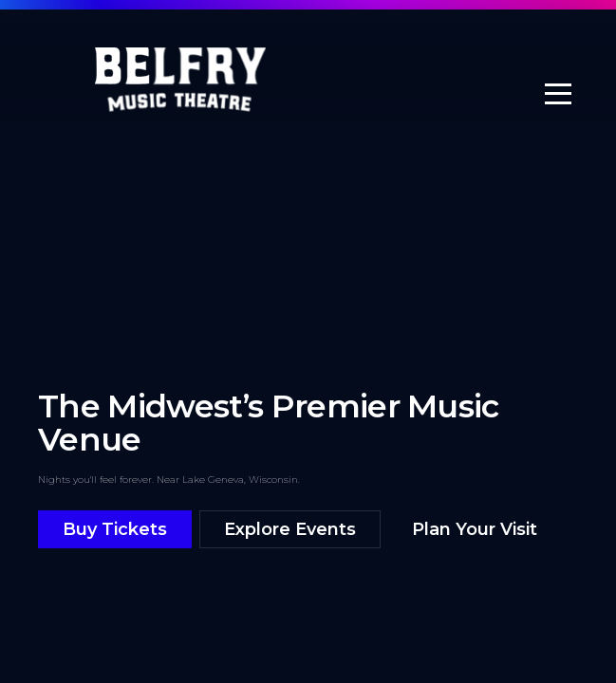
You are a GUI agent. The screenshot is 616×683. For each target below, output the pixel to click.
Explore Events (290, 529)
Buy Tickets (115, 529)
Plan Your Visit (475, 529)
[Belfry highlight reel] (308, 323)
